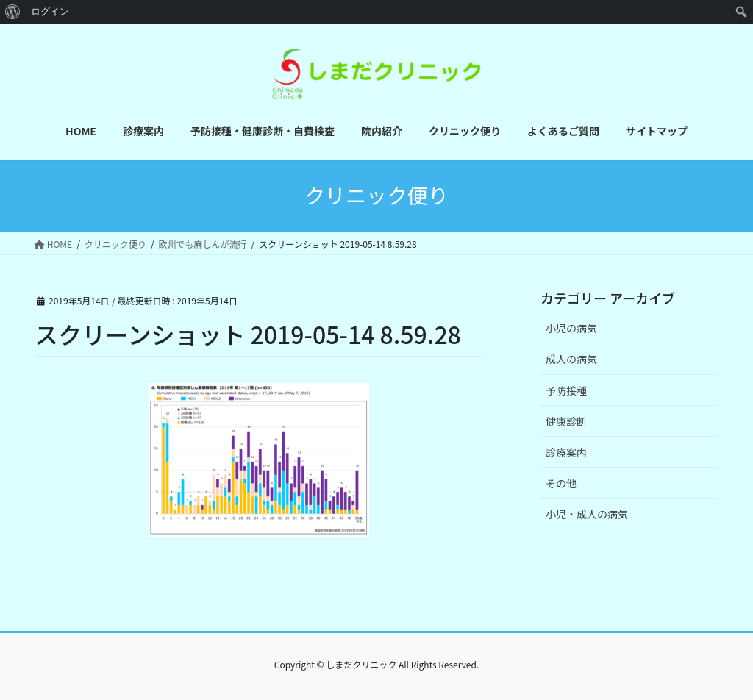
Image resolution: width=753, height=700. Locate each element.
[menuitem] (13, 12)
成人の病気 (571, 359)
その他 (561, 483)
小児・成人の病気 (587, 514)
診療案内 (566, 452)
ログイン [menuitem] (50, 11)
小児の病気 (571, 328)
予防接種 (566, 390)
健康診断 (566, 421)
